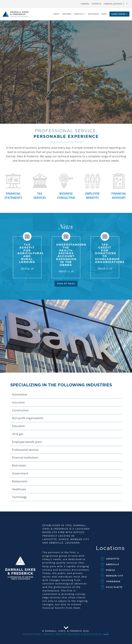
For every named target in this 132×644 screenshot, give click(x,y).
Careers (85, 4)
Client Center (118, 14)
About (56, 14)
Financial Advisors (113, 4)
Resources (93, 14)
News (104, 14)
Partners (67, 14)
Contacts (96, 4)
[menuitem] (85, 3)
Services (78, 14)
